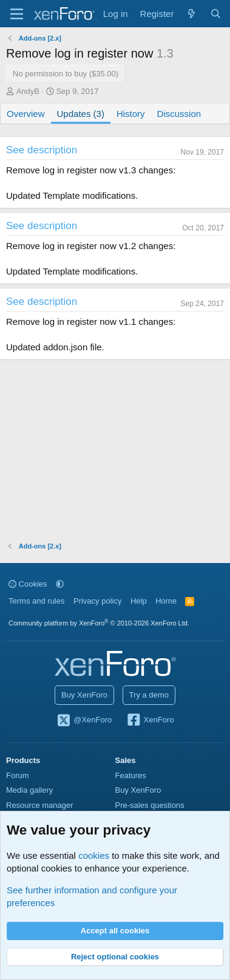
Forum (18, 775)
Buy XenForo (84, 695)
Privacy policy (97, 601)
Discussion (179, 114)
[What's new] (191, 14)
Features (131, 775)
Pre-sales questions (150, 805)
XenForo (150, 721)
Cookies (28, 584)
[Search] (216, 14)
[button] (60, 584)
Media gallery (29, 790)
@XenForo (84, 721)
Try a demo (149, 695)
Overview (26, 114)
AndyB (28, 91)
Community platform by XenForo (99, 623)
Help (139, 601)
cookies (94, 855)
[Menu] (17, 14)
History (131, 114)
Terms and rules (36, 601)
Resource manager (40, 805)
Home (166, 601)
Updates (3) (81, 114)
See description (42, 150)
